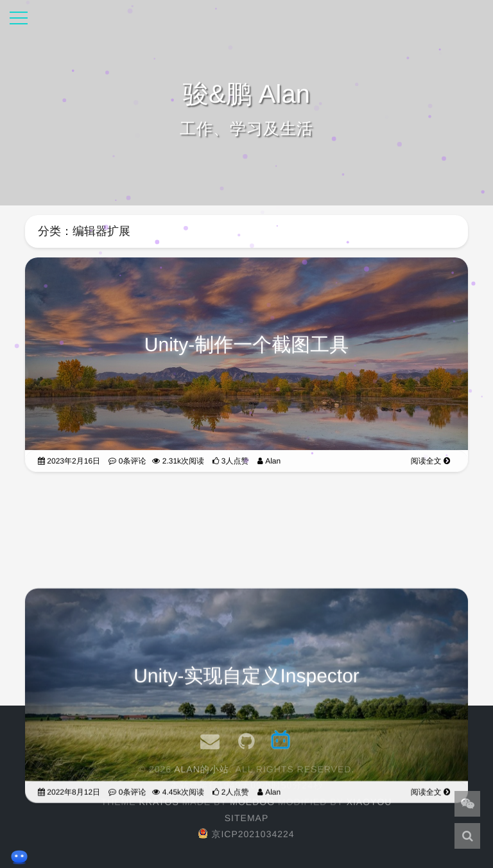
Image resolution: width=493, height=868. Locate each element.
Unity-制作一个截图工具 (246, 345)
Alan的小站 (202, 769)
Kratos (159, 802)
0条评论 (127, 461)
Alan (269, 461)
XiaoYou (369, 802)
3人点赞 (230, 461)
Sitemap (246, 818)
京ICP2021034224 (246, 834)
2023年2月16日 (69, 461)
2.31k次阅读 (178, 461)
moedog (252, 802)
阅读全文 (430, 461)
